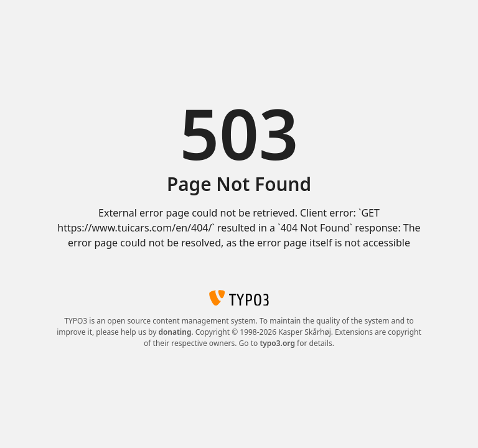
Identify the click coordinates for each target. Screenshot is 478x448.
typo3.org (277, 343)
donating (175, 332)
